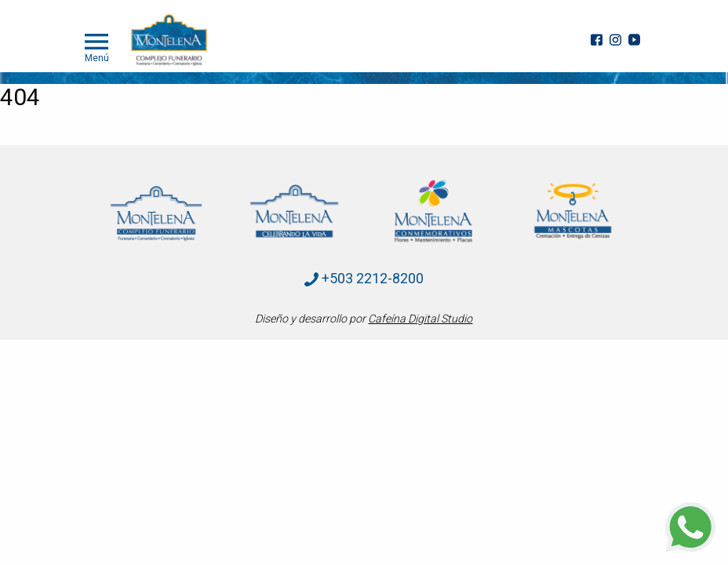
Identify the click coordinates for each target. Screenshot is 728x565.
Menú (97, 46)
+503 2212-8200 (364, 278)
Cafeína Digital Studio (420, 319)
